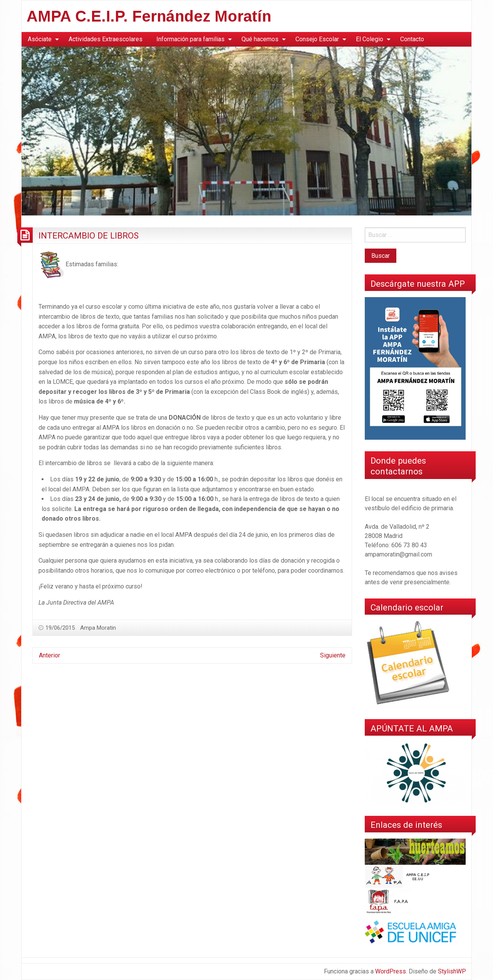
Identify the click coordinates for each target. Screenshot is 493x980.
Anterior (49, 655)
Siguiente (333, 655)
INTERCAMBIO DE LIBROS (89, 235)
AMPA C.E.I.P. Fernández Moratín (149, 16)
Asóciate (40, 39)
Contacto (412, 39)
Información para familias (190, 39)
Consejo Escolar (317, 39)
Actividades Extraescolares (106, 39)
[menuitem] (41, 39)
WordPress (391, 971)
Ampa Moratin (98, 628)
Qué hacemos (260, 39)
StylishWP (452, 971)
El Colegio (370, 39)
